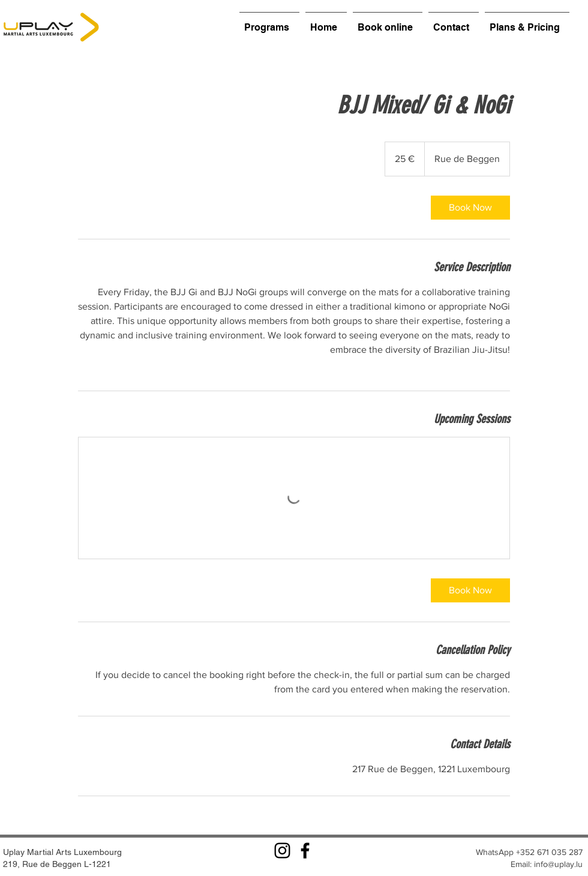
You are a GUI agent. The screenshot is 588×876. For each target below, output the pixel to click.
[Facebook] (305, 850)
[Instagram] (282, 850)
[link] (470, 208)
